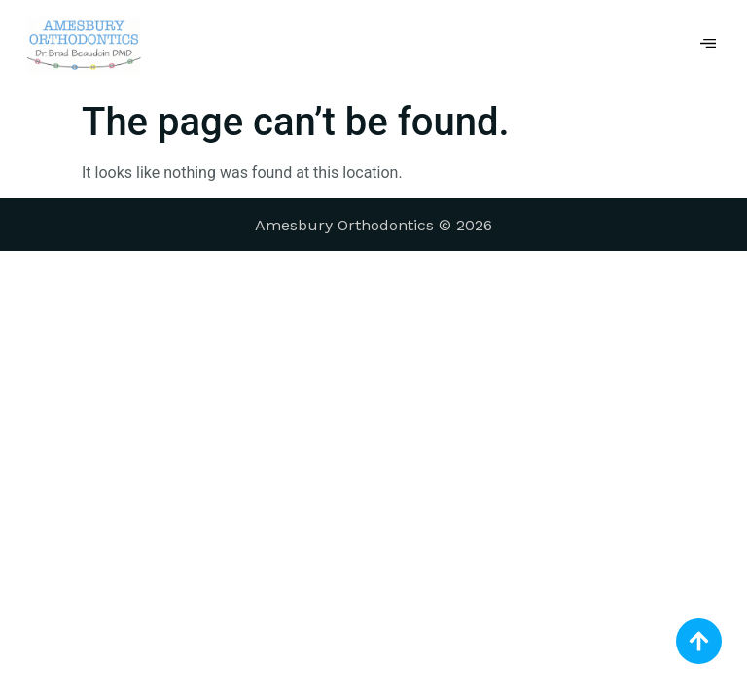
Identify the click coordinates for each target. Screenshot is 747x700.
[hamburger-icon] (709, 46)
